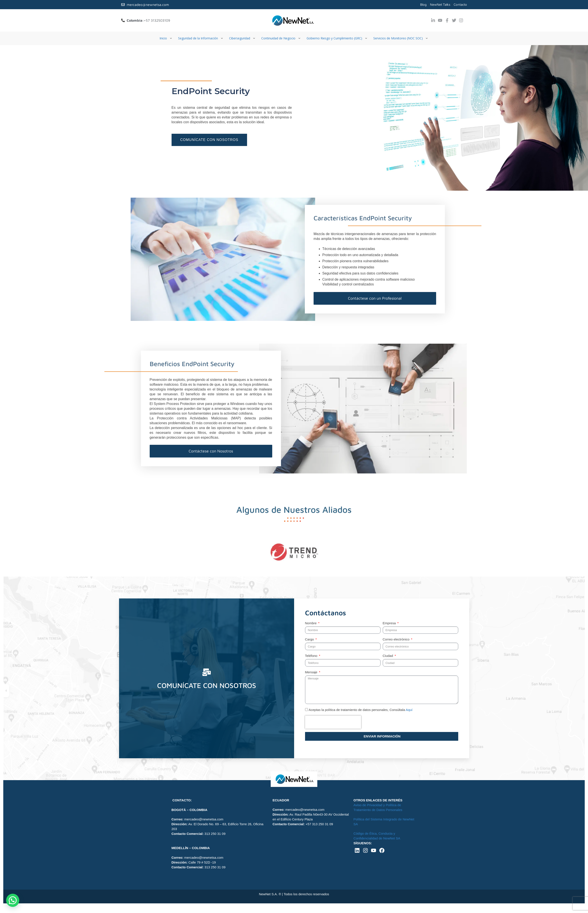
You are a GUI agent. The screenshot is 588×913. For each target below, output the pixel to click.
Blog (423, 4)
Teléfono (312, 656)
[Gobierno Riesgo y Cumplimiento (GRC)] (337, 38)
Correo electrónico (397, 639)
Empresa (390, 623)
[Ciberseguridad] (243, 38)
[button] (13, 900)
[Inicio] (166, 38)
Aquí (409, 710)
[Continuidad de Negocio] (281, 38)
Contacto (460, 4)
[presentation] (333, 722)
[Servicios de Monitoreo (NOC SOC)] (401, 38)
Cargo (310, 639)
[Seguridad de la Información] (201, 38)
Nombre (311, 623)
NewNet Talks (440, 4)
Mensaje (312, 672)
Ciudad (388, 656)
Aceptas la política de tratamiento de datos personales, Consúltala (361, 710)
